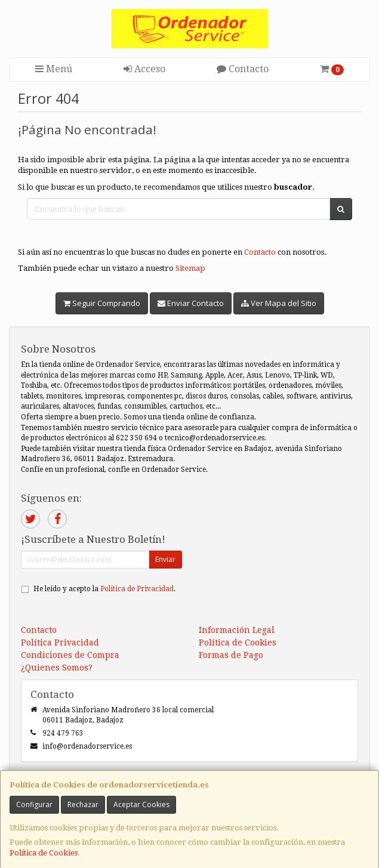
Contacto (243, 69)
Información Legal (237, 630)
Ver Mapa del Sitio (279, 303)
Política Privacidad (60, 642)
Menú (54, 69)
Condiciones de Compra (70, 655)
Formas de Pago (231, 655)
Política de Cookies (44, 853)
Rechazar (83, 804)
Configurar (34, 804)
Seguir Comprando (102, 303)
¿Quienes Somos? (57, 668)
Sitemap (190, 268)
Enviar (165, 559)
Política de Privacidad (137, 589)
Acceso (144, 69)
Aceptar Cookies (141, 804)
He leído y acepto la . (104, 589)
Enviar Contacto (191, 303)
